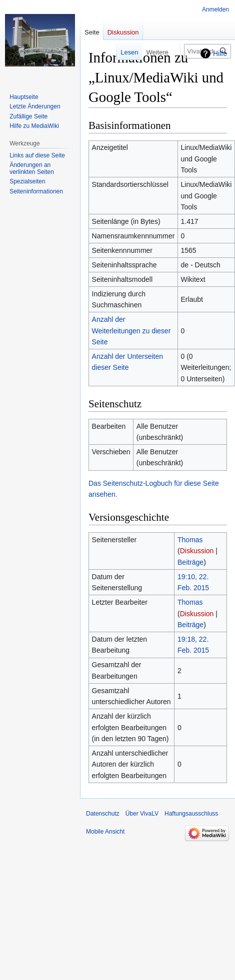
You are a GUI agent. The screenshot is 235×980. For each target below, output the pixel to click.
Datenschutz (103, 814)
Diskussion (197, 551)
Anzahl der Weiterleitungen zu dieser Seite (131, 331)
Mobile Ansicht (105, 832)
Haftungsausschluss (191, 814)
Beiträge (190, 562)
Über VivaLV (142, 814)
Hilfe (220, 53)
